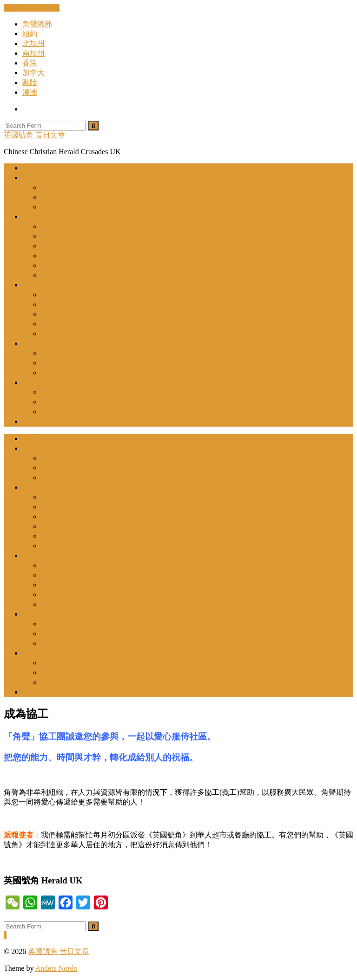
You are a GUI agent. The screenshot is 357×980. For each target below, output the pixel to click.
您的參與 (37, 217)
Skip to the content (32, 8)
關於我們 (37, 285)
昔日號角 (56, 402)
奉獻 (48, 236)
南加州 (33, 53)
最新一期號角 (63, 392)
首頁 (30, 168)
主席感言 (56, 295)
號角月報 (56, 187)
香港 (30, 63)
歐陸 (30, 82)
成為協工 (56, 226)
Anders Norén (56, 968)
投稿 (48, 246)
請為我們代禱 (63, 275)
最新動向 (56, 353)
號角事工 (37, 178)
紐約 (30, 34)
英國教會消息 (63, 373)
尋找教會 (37, 421)
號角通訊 (56, 363)
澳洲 (30, 92)
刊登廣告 (56, 265)
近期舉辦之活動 (67, 207)
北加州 (33, 43)
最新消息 (37, 343)
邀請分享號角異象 (71, 256)
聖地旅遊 (56, 197)
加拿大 (33, 73)
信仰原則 (56, 324)
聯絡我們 (56, 334)
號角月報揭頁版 (67, 412)
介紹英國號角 (63, 314)
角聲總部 (37, 24)
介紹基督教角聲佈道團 (78, 304)
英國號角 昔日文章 (34, 135)
